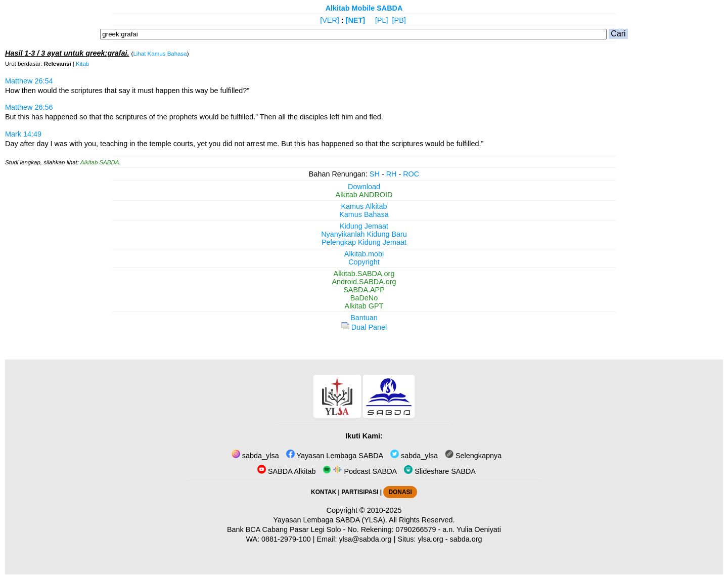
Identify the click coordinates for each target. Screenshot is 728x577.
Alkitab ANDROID (364, 195)
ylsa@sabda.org (365, 539)
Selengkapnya (473, 456)
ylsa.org (430, 539)
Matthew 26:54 (29, 81)
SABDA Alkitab (286, 471)
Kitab (82, 64)
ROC (411, 174)
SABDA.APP (364, 290)
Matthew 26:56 (29, 107)
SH (375, 174)
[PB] (399, 20)
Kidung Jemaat (364, 226)
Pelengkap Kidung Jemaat (364, 242)
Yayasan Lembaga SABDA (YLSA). (330, 520)
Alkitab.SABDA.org (364, 274)
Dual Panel (364, 327)
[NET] (355, 20)
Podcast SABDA (360, 471)
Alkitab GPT (364, 306)
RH (392, 174)
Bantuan (364, 318)
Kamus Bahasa (364, 214)
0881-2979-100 (286, 539)
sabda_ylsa (255, 456)
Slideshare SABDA (440, 471)
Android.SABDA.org (364, 282)
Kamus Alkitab (364, 206)
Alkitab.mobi (364, 254)
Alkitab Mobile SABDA (364, 8)
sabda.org (466, 539)
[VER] (330, 20)
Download (364, 187)
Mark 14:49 (23, 134)
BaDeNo (364, 298)
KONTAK (324, 492)
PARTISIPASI (360, 492)
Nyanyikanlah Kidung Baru (364, 234)
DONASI (400, 492)
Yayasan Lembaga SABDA (335, 456)
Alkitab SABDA (100, 162)
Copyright (364, 262)
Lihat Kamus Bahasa (160, 54)
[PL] (382, 20)
